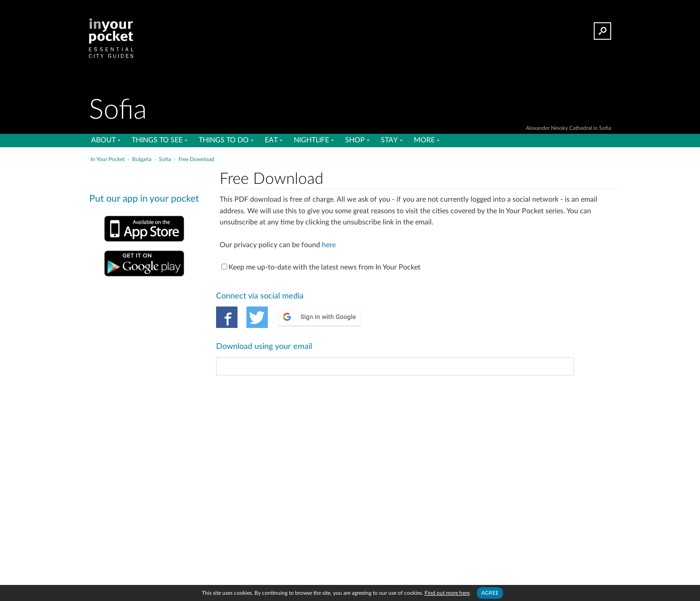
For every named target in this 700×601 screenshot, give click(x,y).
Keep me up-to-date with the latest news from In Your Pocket (321, 267)
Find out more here (447, 593)
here (329, 245)
